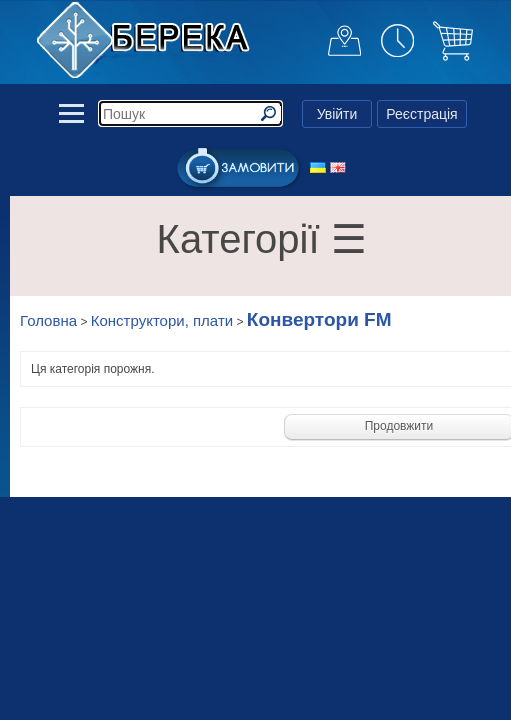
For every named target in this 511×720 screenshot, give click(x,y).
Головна (48, 320)
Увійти (337, 114)
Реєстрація (421, 114)
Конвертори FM (319, 319)
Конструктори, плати (162, 320)
